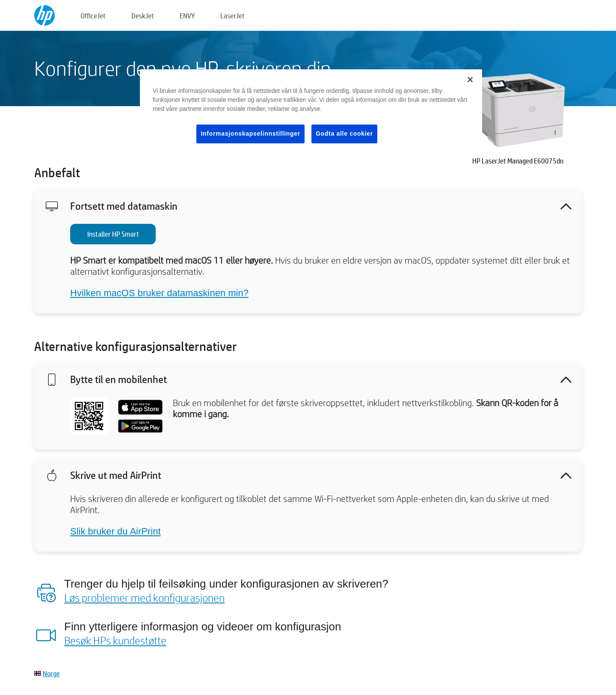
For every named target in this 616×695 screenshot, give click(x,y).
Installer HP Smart (113, 234)
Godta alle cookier (344, 134)
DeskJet (143, 16)
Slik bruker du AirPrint (115, 531)
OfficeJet (93, 16)
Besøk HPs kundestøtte (115, 640)
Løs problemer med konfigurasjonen (144, 597)
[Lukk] (470, 80)
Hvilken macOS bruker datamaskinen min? (159, 293)
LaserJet (232, 16)
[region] (311, 113)
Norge (51, 673)
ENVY (187, 16)
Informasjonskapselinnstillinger (250, 134)
